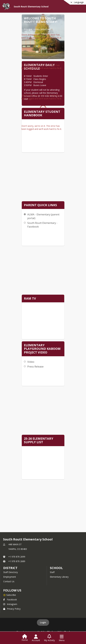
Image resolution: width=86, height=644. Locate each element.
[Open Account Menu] (36, 638)
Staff (52, 572)
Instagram (10, 604)
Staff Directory (10, 572)
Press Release (35, 366)
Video (31, 362)
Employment (10, 577)
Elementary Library (59, 577)
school (56, 568)
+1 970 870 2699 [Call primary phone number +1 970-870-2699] (17, 557)
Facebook (10, 600)
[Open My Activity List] (49, 638)
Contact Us (9, 581)
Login (43, 622)
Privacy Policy (12, 609)
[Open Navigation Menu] (62, 638)
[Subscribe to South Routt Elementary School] (10, 595)
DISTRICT (10, 568)
